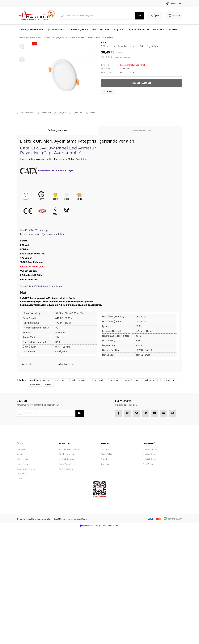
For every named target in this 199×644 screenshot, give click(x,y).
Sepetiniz (105, 464)
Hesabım (105, 449)
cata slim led (113, 380)
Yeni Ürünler (149, 464)
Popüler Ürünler (150, 454)
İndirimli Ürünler (150, 459)
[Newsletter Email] (50, 413)
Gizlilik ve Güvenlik (67, 454)
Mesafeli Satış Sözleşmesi (70, 449)
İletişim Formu (22, 464)
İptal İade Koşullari (67, 459)
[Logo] (36, 16)
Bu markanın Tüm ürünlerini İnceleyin (56, 171)
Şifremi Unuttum (23, 459)
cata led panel (61, 380)
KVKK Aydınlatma (66, 469)
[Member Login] (155, 16)
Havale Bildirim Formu (26, 469)
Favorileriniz (106, 459)
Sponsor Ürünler (150, 449)
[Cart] (174, 16)
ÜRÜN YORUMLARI (142, 131)
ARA (139, 16)
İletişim (19, 479)
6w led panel (150, 380)
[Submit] (80, 413)
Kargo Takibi (22, 474)
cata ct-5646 (35, 385)
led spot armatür (167, 380)
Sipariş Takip (106, 454)
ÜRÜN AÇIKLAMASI (57, 131)
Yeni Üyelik (21, 449)
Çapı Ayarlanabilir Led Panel (132, 65)
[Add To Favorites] (26, 113)
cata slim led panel (131, 380)
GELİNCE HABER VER (142, 83)
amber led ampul (79, 380)
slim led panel (97, 380)
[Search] (101, 16)
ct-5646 (48, 385)
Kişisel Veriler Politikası (68, 464)
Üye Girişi (21, 454)
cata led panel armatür (40, 380)
